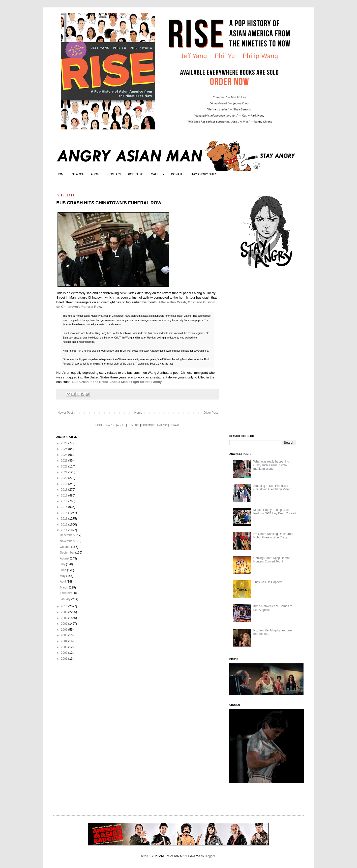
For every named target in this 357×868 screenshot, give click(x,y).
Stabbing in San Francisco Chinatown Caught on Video (272, 488)
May (63, 576)
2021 (65, 472)
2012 (65, 525)
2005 (65, 635)
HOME (61, 174)
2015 (65, 507)
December (67, 535)
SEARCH (78, 174)
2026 (65, 443)
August (65, 558)
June (63, 570)
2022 (65, 466)
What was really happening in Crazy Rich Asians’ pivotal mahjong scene (273, 465)
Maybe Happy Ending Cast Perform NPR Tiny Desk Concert (275, 512)
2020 (65, 478)
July (63, 564)
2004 (65, 641)
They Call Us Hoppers (268, 582)
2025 (65, 449)
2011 (65, 530)
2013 (65, 519)
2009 (65, 612)
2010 (65, 606)
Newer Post (65, 413)
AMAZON (162, 425)
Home (138, 413)
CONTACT (114, 174)
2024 (65, 455)
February (66, 593)
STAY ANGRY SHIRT (204, 174)
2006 (65, 630)
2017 (65, 496)
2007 (65, 624)
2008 (65, 618)
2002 (65, 653)
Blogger (210, 856)
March (64, 588)
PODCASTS (136, 174)
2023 (65, 461)
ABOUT (96, 174)
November (67, 541)
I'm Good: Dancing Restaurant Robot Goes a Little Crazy (273, 536)
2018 (65, 490)
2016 (65, 501)
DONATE (177, 174)
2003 (65, 647)
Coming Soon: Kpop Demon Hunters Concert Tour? (272, 560)
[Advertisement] (267, 352)
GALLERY (158, 174)
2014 (65, 513)
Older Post (211, 413)
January (65, 599)
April (63, 582)
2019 (65, 484)
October (65, 547)
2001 (65, 659)
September (67, 553)
